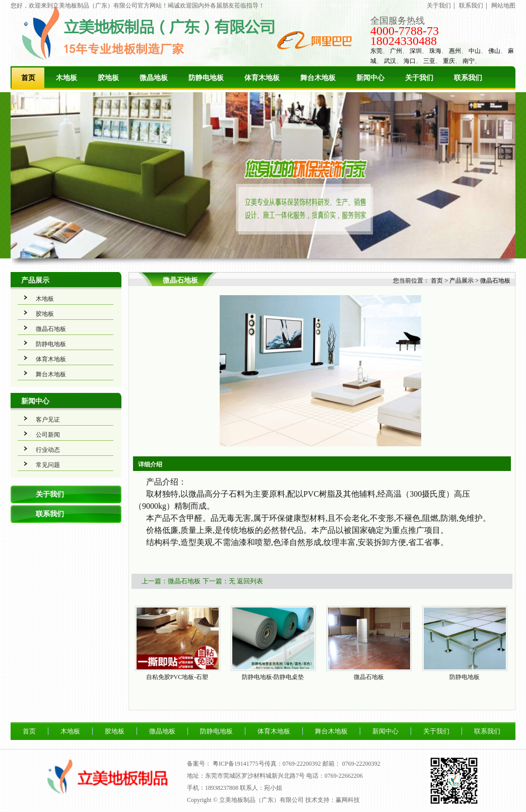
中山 (475, 51)
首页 (28, 78)
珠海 (435, 51)
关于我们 (439, 6)
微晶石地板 (51, 329)
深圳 (416, 51)
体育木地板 (262, 78)
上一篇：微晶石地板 (171, 581)
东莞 (376, 51)
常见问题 (48, 465)
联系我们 (471, 6)
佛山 (494, 51)
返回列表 (250, 581)
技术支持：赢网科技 (333, 800)
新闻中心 (370, 78)
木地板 (67, 78)
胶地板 (108, 78)
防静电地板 (206, 78)
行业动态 (48, 450)
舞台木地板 (318, 78)
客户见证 (48, 420)
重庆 (449, 61)
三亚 (429, 61)
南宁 (469, 61)
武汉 (390, 61)
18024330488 (404, 41)
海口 (410, 61)
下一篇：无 (219, 581)
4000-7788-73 (405, 31)
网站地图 (503, 6)
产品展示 (35, 280)
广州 (396, 51)
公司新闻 (48, 435)
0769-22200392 (361, 764)
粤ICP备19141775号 (239, 764)
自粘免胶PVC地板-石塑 (177, 677)
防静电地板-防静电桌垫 (273, 677)
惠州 (455, 51)
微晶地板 (154, 78)
